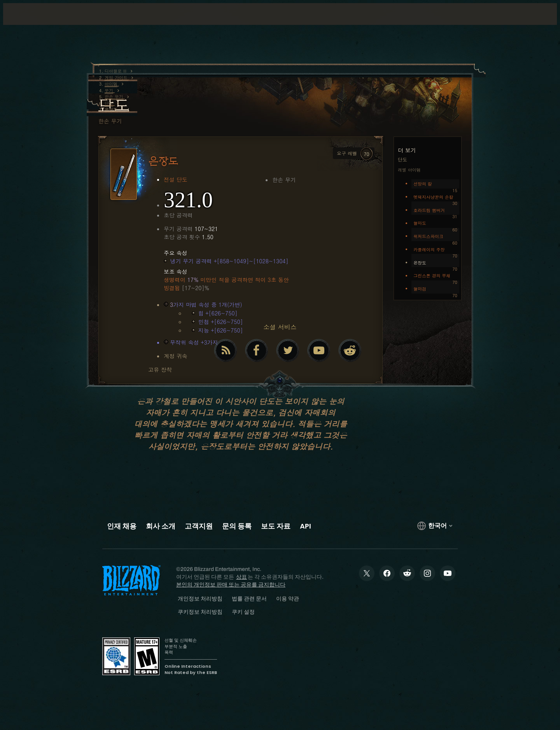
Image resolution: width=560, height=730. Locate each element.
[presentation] (38, 23)
